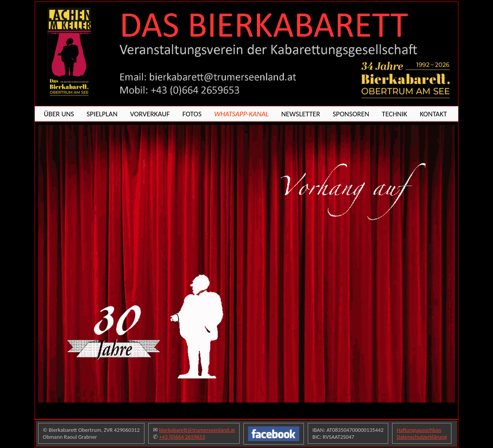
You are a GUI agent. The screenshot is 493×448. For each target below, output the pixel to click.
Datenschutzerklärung (422, 437)
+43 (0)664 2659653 (182, 437)
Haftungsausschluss (419, 430)
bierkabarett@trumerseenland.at (197, 430)
